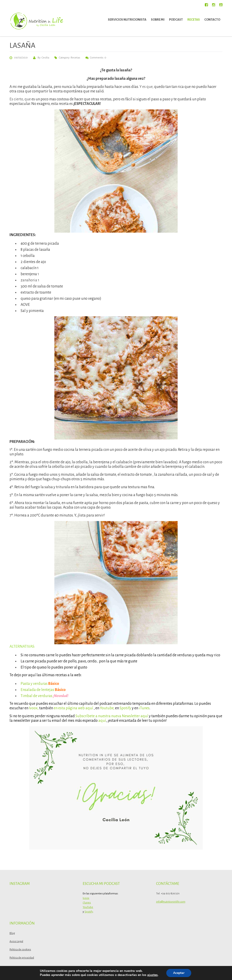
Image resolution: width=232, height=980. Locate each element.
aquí (102, 721)
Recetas (194, 20)
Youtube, (107, 708)
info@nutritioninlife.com (171, 902)
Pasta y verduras (34, 684)
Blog (12, 933)
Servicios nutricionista (127, 20)
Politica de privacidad (22, 958)
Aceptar (179, 973)
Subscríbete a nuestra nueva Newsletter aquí (111, 716)
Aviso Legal (16, 941)
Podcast (176, 20)
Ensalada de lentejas (37, 690)
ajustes (152, 975)
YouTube (88, 907)
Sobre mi (158, 20)
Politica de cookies (20, 950)
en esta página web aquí (73, 708)
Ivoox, (34, 708)
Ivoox (86, 898)
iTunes (144, 708)
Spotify (125, 708)
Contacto (212, 20)
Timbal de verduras (36, 696)
